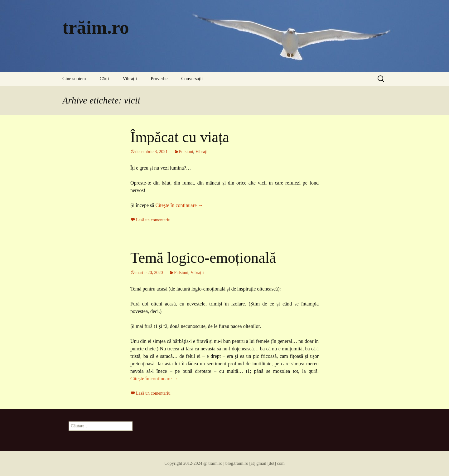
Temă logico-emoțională (203, 258)
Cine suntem (74, 79)
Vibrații (130, 79)
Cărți (104, 79)
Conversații (192, 79)
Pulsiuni (186, 152)
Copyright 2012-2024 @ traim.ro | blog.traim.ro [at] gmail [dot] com (224, 463)
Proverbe (159, 79)
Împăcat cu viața (180, 137)
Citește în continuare (179, 205)
